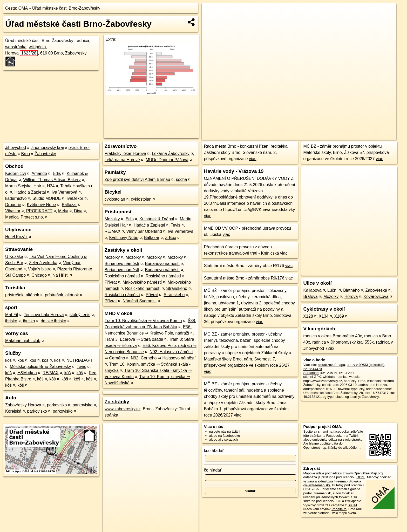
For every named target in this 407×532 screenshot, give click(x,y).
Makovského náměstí (142, 282)
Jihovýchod (16, 148)
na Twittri (351, 436)
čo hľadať (213, 470)
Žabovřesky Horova (23, 405)
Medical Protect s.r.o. (25, 217)
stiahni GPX (312, 377)
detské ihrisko (53, 321)
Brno (25, 154)
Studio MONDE (47, 198)
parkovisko (57, 405)
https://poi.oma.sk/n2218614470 (373, 136)
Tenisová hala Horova (44, 315)
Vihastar (13, 211)
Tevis (81, 367)
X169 (339, 316)
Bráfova (310, 296)
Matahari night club (23, 341)
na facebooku (339, 431)
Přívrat (111, 282)
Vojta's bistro (40, 269)
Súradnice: (311, 373)
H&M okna (27, 373)
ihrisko (11, 321)
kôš (8, 360)
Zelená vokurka (43, 263)
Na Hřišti (60, 275)
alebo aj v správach (223, 439)
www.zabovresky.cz (123, 409)
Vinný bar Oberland (144, 231)
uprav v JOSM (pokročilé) (365, 365)
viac (253, 159)
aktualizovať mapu (331, 365)
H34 (51, 186)
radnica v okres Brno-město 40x (333, 336)
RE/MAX (50, 373)
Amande (39, 173)
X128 (308, 316)
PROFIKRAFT (39, 211)
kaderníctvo (16, 198)
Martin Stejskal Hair (23, 186)
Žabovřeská (376, 290)
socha (182, 179)
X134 (324, 316)
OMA (23, 8)
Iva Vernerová (65, 192)
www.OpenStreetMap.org (364, 473)
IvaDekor (75, 198)
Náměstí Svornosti (140, 301)
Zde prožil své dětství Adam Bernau (137, 179)
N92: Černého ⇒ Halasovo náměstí (163, 358)
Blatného (351, 290)
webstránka (16, 47)
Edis (57, 173)
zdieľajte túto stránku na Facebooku (333, 433)
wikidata (329, 377)
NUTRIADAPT (80, 360)
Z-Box (171, 238)
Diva (78, 211)
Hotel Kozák (16, 237)
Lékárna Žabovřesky (171, 154)
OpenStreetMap (307, 136)
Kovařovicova (376, 296)
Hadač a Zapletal (30, 192)
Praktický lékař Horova (125, 154)
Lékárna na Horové (122, 160)
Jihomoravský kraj (47, 148)
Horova (22, 53)
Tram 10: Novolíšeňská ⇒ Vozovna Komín (143, 321)
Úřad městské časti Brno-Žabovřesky (66, 8)
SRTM (352, 505)
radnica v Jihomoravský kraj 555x (343, 342)
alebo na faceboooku (225, 436)
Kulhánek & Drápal (157, 219)
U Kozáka (14, 257)
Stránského (177, 288)
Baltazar (69, 205)
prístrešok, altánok (22, 295)
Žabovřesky (45, 154)
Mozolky (112, 219)
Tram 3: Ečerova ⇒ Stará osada (134, 339)
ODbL (361, 477)
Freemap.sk (334, 136)
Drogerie (13, 205)
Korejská (13, 411)
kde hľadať (214, 451)
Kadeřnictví (16, 173)
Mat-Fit (12, 315)
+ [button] (211, 12)
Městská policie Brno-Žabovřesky (40, 367)
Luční (332, 290)
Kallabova (312, 290)
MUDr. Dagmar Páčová (167, 160)
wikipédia (37, 47)
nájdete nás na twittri (224, 431)
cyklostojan (115, 199)
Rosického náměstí (122, 276)
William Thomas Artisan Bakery (52, 180)
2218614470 (312, 369)
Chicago (39, 275)
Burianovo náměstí (122, 264)
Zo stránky (117, 402)
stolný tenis (80, 315)
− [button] (211, 20)
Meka (63, 211)
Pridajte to (339, 509)
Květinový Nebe (42, 205)
